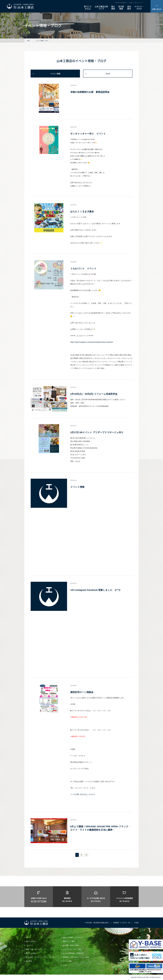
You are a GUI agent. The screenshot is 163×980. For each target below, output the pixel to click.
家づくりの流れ (31, 953)
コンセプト (30, 945)
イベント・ (139, 8)
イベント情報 (55, 74)
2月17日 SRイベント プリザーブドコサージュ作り (97, 432)
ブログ (108, 74)
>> (86, 855)
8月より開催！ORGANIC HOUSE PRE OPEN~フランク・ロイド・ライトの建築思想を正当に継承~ (100, 828)
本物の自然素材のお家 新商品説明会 (90, 92)
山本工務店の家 (101, 8)
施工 (113, 8)
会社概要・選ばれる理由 (71, 945)
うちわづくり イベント (83, 269)
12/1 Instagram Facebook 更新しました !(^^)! (95, 590)
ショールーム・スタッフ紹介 (72, 949)
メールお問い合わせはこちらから (83, 794)
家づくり (88, 8)
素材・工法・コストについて (35, 949)
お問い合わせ (157, 8)
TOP (28, 41)
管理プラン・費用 (69, 941)
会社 (129, 8)
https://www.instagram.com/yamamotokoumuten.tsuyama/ (92, 342)
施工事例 (29, 961)
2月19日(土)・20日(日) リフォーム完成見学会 (94, 394)
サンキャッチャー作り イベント (88, 134)
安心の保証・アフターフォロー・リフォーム (40, 957)
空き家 (121, 8)
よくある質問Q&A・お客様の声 (73, 953)
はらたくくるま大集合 (82, 211)
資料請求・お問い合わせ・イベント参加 (76, 957)
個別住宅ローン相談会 (82, 692)
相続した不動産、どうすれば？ (73, 937)
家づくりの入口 (31, 941)
